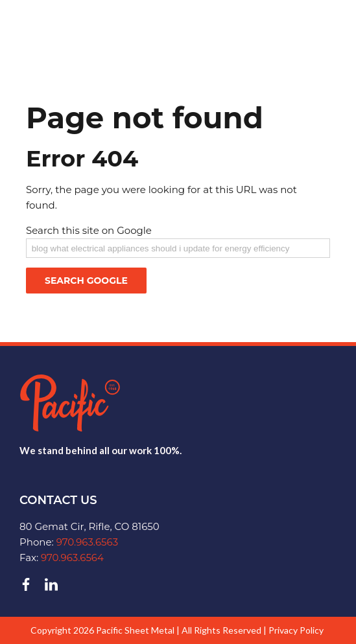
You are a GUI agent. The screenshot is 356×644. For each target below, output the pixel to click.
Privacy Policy (296, 630)
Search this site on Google (89, 230)
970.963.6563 (87, 542)
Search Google (86, 281)
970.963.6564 (72, 558)
